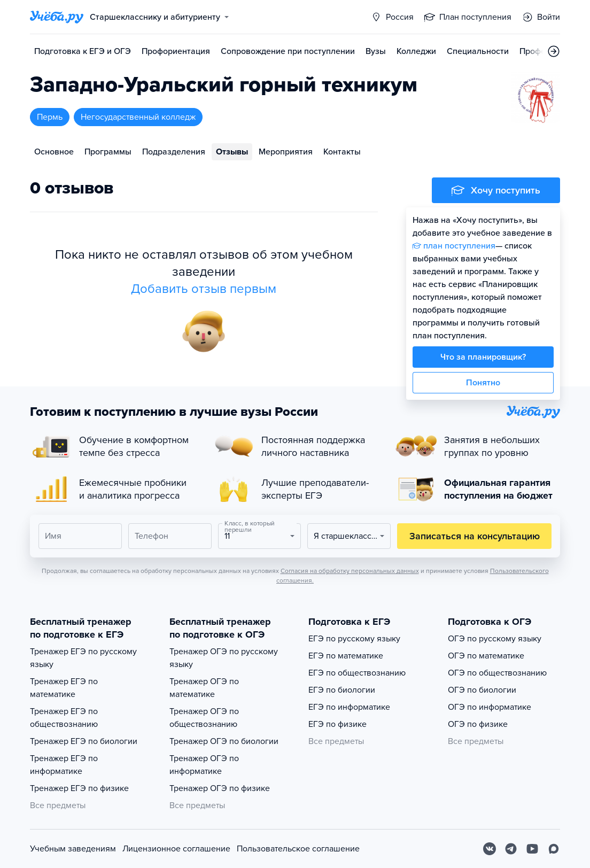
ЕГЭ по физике (337, 724)
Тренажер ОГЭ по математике (204, 688)
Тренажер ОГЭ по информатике (204, 765)
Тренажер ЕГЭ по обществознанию (64, 718)
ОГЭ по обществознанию (497, 673)
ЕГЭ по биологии (342, 690)
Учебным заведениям (73, 849)
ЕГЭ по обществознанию (357, 673)
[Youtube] (532, 849)
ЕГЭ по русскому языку (354, 639)
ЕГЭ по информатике (349, 707)
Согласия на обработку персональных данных (350, 571)
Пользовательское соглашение (298, 849)
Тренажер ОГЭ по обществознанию (204, 718)
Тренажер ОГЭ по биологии (224, 741)
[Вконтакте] (490, 849)
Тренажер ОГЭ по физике (220, 788)
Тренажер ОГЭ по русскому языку (224, 658)
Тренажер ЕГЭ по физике (79, 788)
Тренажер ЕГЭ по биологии (84, 741)
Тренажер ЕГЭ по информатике (64, 765)
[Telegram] (511, 849)
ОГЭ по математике (486, 656)
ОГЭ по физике (478, 724)
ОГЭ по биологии (482, 690)
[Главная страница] (57, 17)
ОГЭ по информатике (490, 707)
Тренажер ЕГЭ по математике (64, 688)
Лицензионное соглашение (176, 849)
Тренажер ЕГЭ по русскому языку (83, 658)
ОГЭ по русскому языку (495, 639)
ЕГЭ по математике (346, 656)
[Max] (554, 849)
